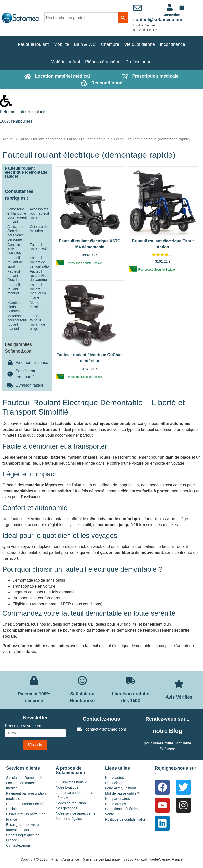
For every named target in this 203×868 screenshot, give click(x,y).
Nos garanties (67, 808)
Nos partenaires (118, 799)
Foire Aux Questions (121, 788)
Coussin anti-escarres (14, 249)
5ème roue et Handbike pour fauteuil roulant (17, 215)
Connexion (171, 15)
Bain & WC (85, 44)
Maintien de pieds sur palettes (16, 307)
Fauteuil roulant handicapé (41, 139)
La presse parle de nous (74, 793)
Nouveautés (115, 778)
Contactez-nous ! (19, 845)
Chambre (110, 44)
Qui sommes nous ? (71, 782)
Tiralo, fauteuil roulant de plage (37, 322)
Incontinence (172, 44)
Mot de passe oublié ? (122, 793)
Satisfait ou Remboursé (24, 778)
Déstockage (114, 783)
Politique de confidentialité (125, 819)
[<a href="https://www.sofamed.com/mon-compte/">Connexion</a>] (170, 7)
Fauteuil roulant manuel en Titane (38, 291)
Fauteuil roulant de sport (15, 262)
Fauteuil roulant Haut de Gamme (39, 276)
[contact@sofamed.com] (137, 8)
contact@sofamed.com (158, 20)
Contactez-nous (101, 719)
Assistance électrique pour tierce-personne (16, 233)
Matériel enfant (65, 62)
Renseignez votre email (26, 726)
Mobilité (61, 44)
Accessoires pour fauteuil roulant (39, 213)
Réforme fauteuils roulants (23, 112)
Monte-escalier (36, 305)
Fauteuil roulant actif (39, 247)
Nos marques (116, 804)
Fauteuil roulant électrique (88, 139)
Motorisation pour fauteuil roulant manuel (17, 322)
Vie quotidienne (139, 44)
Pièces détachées (103, 62)
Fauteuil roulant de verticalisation (40, 262)
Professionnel (139, 62)
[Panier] (182, 7)
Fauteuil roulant (33, 44)
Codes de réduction (71, 803)
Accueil (8, 139)
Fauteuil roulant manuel (14, 289)
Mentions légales (69, 819)
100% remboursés (16, 121)
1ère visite (64, 798)
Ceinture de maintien (39, 229)
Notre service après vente (76, 813)
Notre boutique (67, 787)
